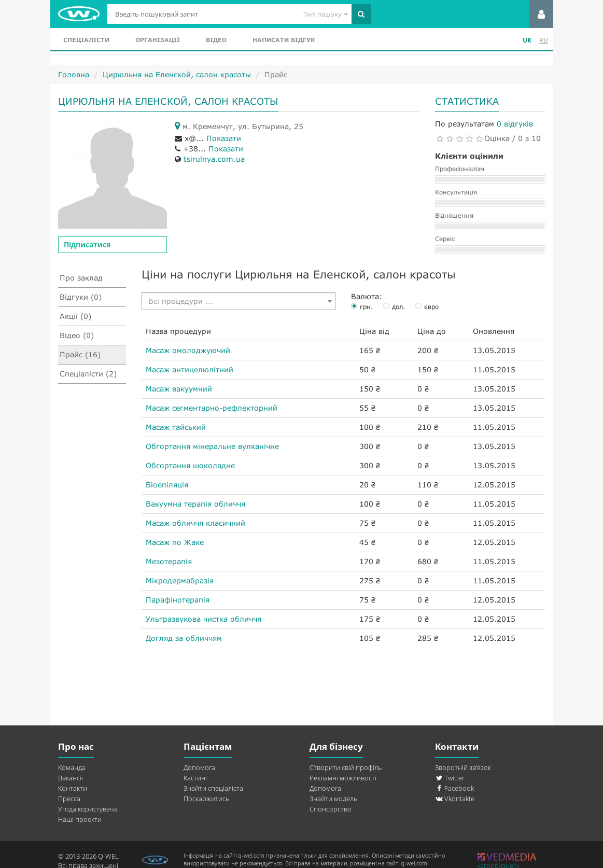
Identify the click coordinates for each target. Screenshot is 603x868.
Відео (216, 40)
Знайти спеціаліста (213, 788)
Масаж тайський (176, 427)
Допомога (199, 767)
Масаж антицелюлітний (190, 369)
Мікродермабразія (180, 580)
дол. (398, 307)
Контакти (73, 788)
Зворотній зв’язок (463, 767)
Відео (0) (77, 335)
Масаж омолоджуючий (188, 350)
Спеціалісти (86, 40)
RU (544, 40)
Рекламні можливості (343, 778)
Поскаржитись (206, 799)
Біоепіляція (167, 485)
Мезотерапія (169, 561)
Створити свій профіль (346, 767)
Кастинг (196, 778)
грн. (366, 307)
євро (431, 307)
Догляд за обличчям (184, 638)
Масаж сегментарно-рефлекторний (212, 408)
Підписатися (87, 244)
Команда (72, 767)
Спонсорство (331, 809)
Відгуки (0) (81, 297)
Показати (224, 138)
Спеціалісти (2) (88, 374)
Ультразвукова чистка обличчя (204, 619)
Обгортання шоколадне (190, 465)
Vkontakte (455, 799)
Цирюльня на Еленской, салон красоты (177, 74)
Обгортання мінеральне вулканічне (212, 446)
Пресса (69, 799)
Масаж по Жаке (175, 542)
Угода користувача (88, 809)
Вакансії (71, 778)
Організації (158, 40)
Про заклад (81, 278)
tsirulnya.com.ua (214, 159)
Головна (74, 74)
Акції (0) (75, 316)
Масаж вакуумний (179, 389)
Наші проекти (80, 819)
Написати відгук (284, 40)
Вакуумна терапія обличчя (195, 504)
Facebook (454, 788)
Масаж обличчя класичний (195, 523)
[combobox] (239, 301)
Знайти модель (333, 799)
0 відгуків (515, 124)
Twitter (450, 778)
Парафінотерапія (178, 600)
